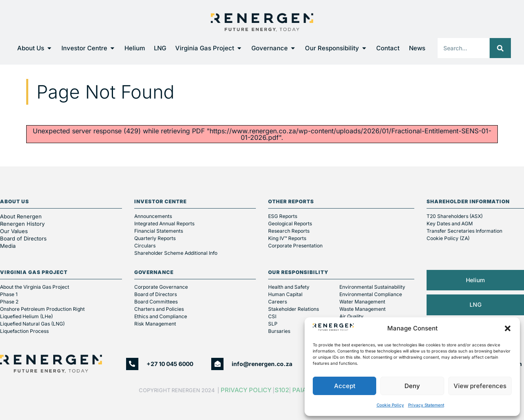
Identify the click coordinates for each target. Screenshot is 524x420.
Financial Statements (159, 231)
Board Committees (156, 302)
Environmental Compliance (371, 294)
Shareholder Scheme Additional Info (176, 253)
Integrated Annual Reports (164, 223)
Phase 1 (9, 294)
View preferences (480, 386)
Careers (278, 302)
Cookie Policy (390, 405)
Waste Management (363, 309)
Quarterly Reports (155, 238)
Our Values (14, 231)
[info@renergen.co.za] (217, 364)
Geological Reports (290, 223)
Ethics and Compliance (161, 316)
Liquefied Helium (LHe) (26, 316)
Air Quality (351, 316)
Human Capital (285, 294)
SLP (273, 324)
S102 (282, 390)
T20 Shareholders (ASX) (455, 216)
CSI (272, 316)
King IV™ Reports (287, 238)
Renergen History (22, 224)
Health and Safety (289, 287)
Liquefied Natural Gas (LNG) (32, 324)
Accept (345, 386)
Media (8, 246)
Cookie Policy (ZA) (448, 238)
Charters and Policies (159, 309)
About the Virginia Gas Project (35, 287)
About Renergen (21, 216)
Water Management (362, 302)
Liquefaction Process (24, 331)
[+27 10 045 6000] (132, 364)
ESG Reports (283, 216)
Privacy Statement (426, 405)
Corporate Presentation (295, 246)
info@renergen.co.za (262, 364)
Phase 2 (9, 302)
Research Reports (289, 231)
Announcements (153, 216)
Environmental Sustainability (372, 287)
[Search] (500, 48)
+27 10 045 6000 (170, 364)
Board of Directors (24, 238)
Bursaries (279, 331)
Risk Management (155, 324)
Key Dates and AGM (450, 223)
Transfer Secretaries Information (464, 231)
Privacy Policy (246, 390)
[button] (508, 328)
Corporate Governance (161, 287)
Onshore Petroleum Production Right (42, 309)
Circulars (145, 246)
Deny (412, 386)
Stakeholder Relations (294, 309)
